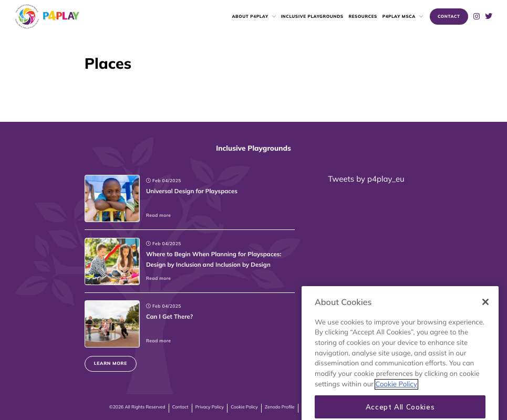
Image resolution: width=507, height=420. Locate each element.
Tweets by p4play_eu (366, 179)
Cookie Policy (244, 407)
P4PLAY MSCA (399, 16)
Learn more (111, 364)
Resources (363, 16)
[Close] (485, 322)
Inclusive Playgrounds (312, 16)
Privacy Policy (210, 407)
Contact (180, 407)
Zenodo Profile (280, 407)
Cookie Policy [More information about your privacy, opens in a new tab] (396, 404)
